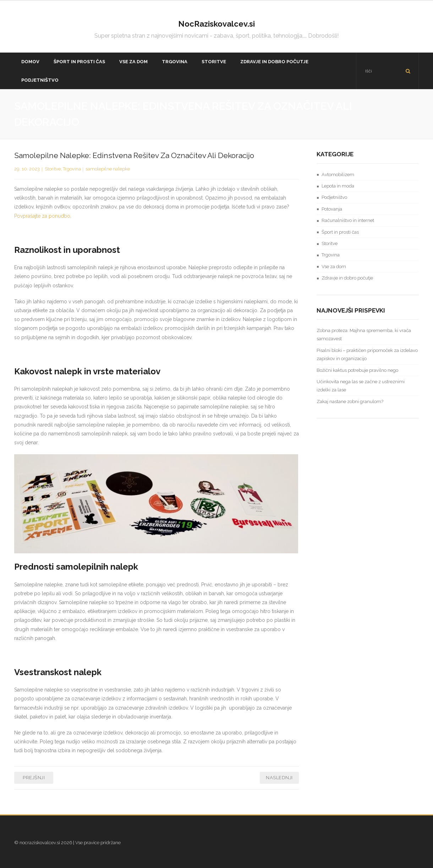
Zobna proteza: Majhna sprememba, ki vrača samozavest (364, 335)
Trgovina (72, 169)
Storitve (53, 169)
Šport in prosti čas (340, 232)
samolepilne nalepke (108, 169)
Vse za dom (334, 267)
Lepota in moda (338, 186)
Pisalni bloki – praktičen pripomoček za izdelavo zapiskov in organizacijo (367, 354)
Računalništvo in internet (348, 220)
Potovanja (332, 209)
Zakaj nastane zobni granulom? (350, 402)
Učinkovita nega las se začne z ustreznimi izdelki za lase (361, 386)
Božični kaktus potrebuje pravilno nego (357, 370)
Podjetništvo (334, 197)
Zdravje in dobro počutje (347, 278)
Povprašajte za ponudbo (42, 216)
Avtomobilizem (338, 175)
